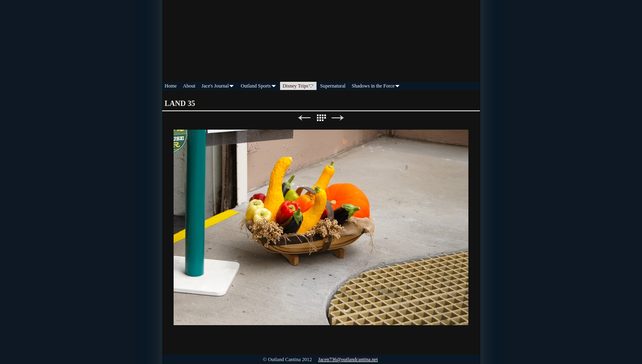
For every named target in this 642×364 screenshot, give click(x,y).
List (321, 118)
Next (338, 118)
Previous (304, 118)
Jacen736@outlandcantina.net (348, 360)
